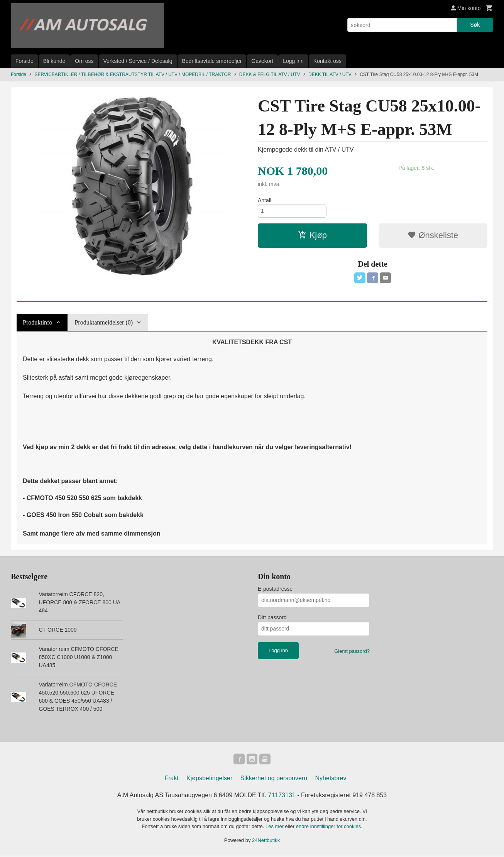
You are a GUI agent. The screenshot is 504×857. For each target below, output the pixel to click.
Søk (475, 25)
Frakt (171, 780)
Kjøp (312, 237)
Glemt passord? (352, 651)
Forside (25, 61)
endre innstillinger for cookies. (329, 828)
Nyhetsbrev (331, 780)
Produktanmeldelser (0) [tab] (104, 322)
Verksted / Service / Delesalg (138, 61)
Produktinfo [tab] (37, 322)
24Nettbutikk (266, 841)
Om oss (84, 61)
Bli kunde (54, 61)
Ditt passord (272, 617)
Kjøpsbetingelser (209, 780)
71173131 (282, 797)
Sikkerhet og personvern (274, 780)
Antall (265, 200)
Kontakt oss (327, 61)
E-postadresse (275, 589)
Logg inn (293, 61)
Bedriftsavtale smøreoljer (212, 61)
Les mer (275, 828)
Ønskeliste (433, 237)
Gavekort (262, 61)
